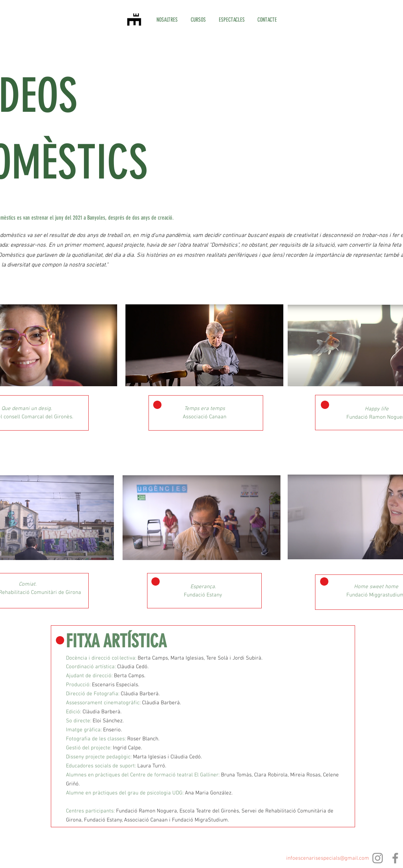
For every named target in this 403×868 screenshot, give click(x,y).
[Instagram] (378, 858)
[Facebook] (395, 858)
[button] (198, 20)
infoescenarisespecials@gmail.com (328, 858)
